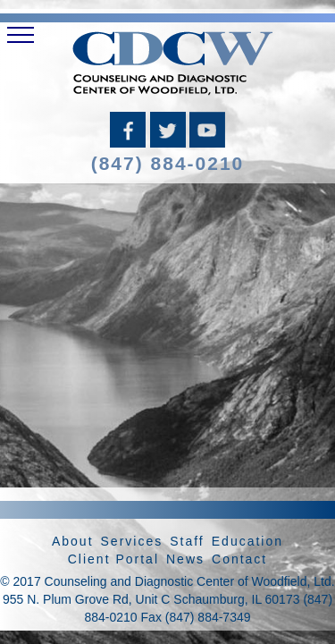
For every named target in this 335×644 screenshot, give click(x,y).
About (73, 541)
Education (247, 541)
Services (132, 541)
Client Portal (113, 559)
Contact (239, 559)
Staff (187, 541)
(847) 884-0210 (168, 163)
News (185, 559)
